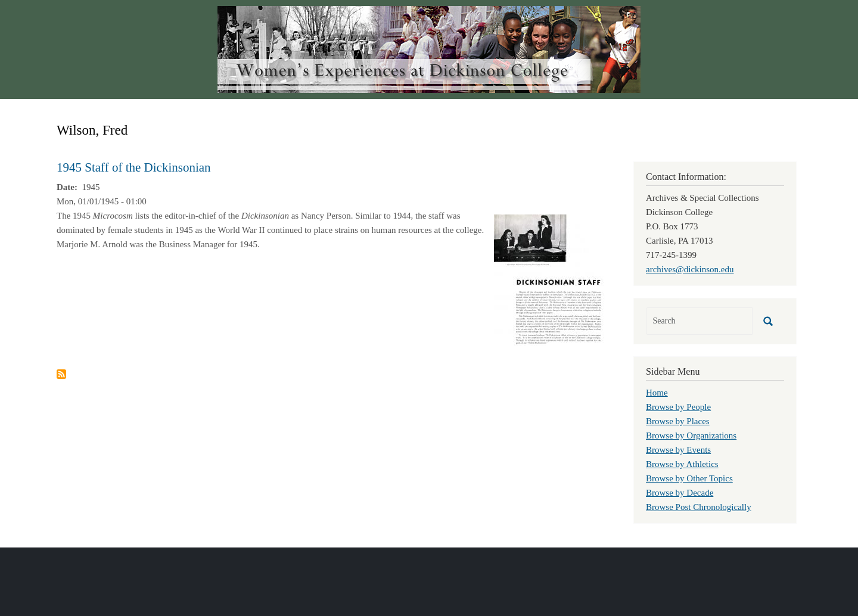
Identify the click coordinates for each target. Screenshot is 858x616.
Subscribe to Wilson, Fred (61, 374)
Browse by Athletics (682, 464)
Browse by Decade (680, 493)
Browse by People (678, 407)
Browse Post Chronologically (699, 507)
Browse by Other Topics (689, 478)
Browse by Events (678, 450)
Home (657, 393)
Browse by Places (678, 421)
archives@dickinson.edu (690, 269)
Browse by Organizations (691, 435)
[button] (549, 279)
